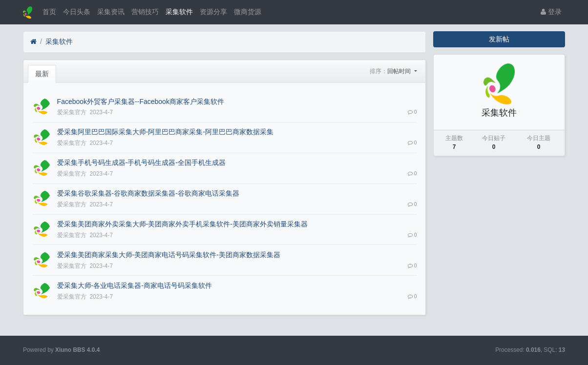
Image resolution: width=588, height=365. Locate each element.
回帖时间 (400, 71)
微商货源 (248, 12)
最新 (42, 74)
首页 (49, 12)
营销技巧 (145, 12)
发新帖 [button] (499, 39)
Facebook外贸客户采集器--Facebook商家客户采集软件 (141, 101)
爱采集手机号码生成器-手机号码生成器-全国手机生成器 (141, 162)
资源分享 (213, 12)
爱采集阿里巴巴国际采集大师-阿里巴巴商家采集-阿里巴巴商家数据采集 (165, 132)
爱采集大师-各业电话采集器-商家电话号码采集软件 (135, 285)
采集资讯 (111, 12)
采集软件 (179, 12)
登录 (551, 12)
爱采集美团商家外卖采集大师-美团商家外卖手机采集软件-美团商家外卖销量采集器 (182, 224)
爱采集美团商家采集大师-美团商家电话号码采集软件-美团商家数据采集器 (169, 255)
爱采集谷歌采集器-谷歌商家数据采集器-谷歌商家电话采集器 (148, 193)
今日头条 (77, 12)
